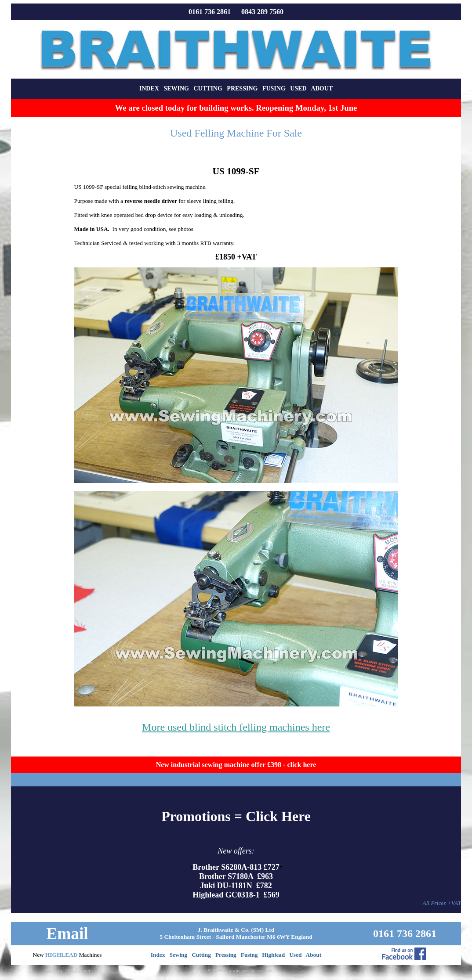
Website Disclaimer (68, 971)
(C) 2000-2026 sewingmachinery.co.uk (236, 971)
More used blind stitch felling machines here (236, 727)
